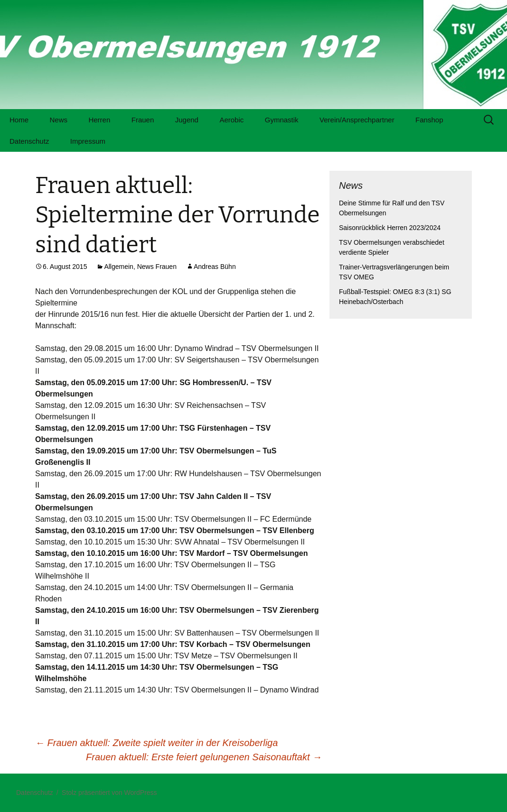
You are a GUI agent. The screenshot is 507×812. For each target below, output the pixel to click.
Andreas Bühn (215, 267)
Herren (99, 120)
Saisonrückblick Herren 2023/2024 (390, 228)
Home (19, 120)
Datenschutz (29, 141)
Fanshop (429, 120)
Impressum (88, 141)
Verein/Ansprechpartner (357, 120)
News (58, 120)
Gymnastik (282, 120)
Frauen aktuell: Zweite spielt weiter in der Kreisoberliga (156, 743)
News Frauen (157, 267)
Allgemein (118, 267)
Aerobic (231, 120)
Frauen (143, 120)
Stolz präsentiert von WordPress (109, 793)
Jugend (187, 120)
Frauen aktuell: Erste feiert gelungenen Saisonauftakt (204, 757)
